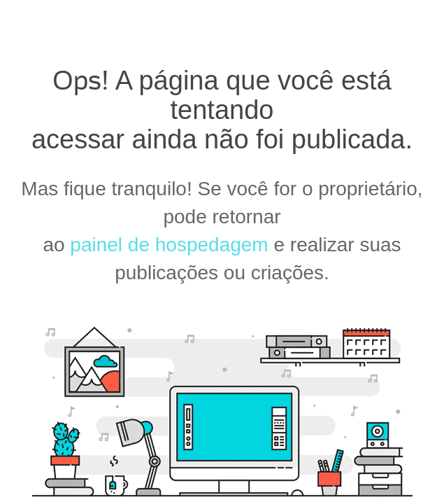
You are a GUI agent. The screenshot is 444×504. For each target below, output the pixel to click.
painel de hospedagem (169, 245)
